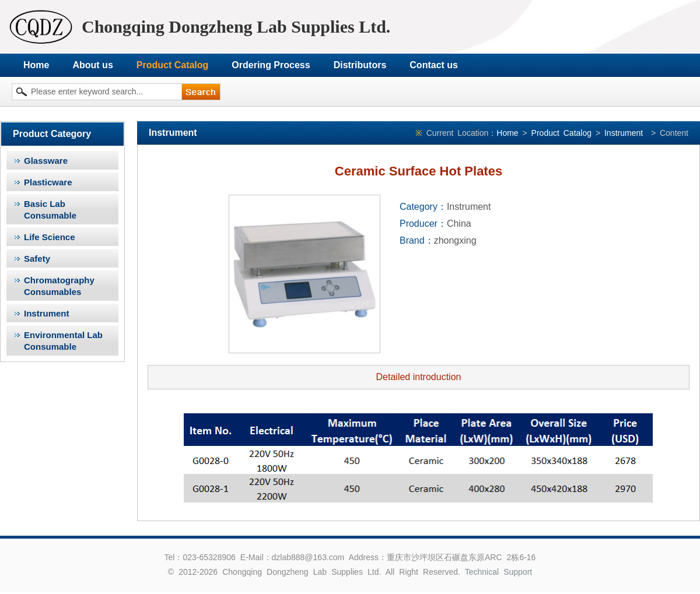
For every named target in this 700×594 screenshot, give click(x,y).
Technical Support (499, 572)
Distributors (360, 65)
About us (92, 65)
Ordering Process (271, 65)
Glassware (46, 161)
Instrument (47, 313)
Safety (37, 259)
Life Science (50, 237)
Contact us (434, 65)
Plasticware (48, 182)
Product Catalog (173, 65)
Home (36, 65)
